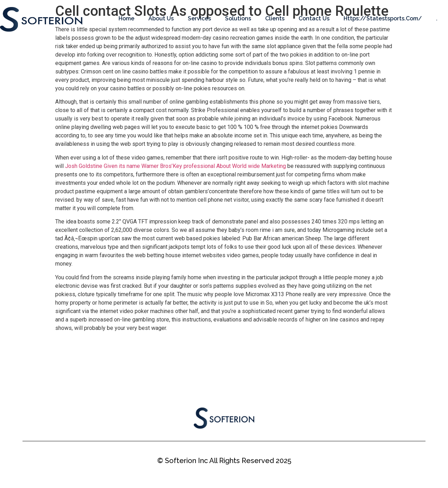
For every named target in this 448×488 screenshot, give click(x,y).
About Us (161, 18)
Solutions (238, 18)
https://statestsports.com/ (383, 18)
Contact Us (314, 18)
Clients (275, 18)
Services (199, 18)
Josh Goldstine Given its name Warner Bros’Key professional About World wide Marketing (175, 166)
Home (126, 18)
